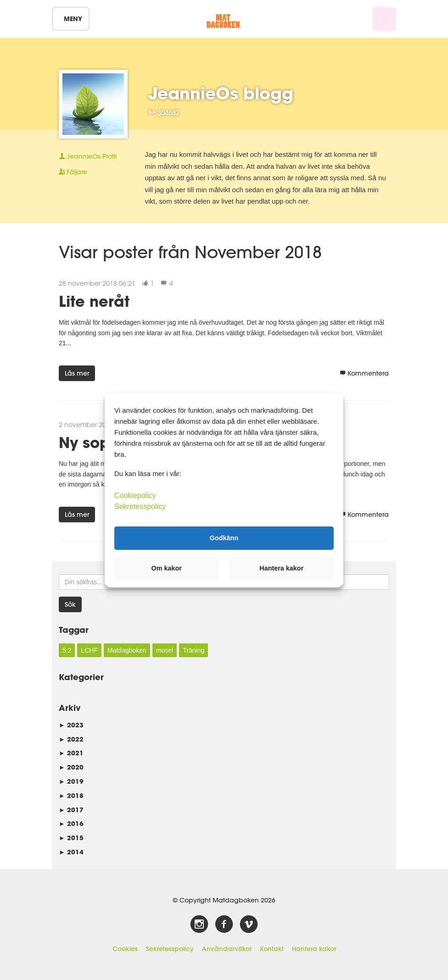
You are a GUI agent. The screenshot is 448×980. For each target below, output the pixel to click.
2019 (71, 781)
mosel (165, 650)
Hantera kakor (314, 949)
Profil (88, 156)
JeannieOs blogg (221, 93)
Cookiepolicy (135, 495)
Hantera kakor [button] (281, 568)
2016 (71, 823)
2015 (71, 838)
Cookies (125, 949)
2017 (71, 810)
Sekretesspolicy (170, 949)
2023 (71, 725)
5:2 (67, 650)
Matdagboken (127, 650)
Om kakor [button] (167, 568)
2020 (71, 767)
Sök (70, 604)
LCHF (89, 650)
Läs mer (77, 373)
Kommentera (364, 373)
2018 (71, 795)
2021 (71, 753)
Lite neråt (94, 301)
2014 (71, 852)
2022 (71, 739)
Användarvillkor (227, 949)
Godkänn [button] (224, 538)
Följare (73, 172)
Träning (193, 650)
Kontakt (272, 949)
